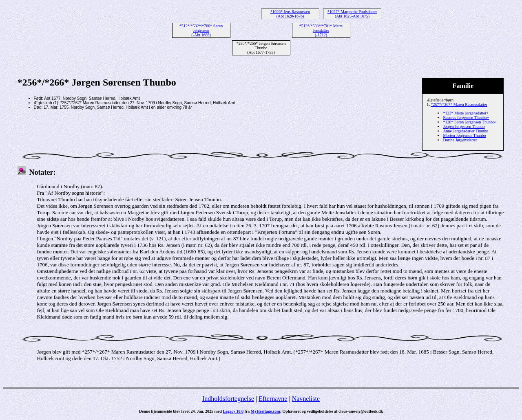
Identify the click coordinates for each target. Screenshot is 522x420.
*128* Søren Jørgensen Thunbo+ (470, 122)
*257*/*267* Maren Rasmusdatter (459, 104)
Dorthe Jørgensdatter (460, 140)
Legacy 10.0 (233, 411)
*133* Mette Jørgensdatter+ (466, 113)
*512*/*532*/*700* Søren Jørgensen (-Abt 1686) (201, 30)
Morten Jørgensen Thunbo (464, 135)
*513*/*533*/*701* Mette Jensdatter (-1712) (321, 30)
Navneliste (306, 399)
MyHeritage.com (265, 411)
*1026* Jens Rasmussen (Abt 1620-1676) (290, 14)
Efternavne (273, 399)
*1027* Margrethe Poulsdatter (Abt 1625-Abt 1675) (352, 14)
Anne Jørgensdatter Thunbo (466, 131)
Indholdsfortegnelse (228, 399)
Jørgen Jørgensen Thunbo (464, 126)
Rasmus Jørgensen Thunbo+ (466, 118)
